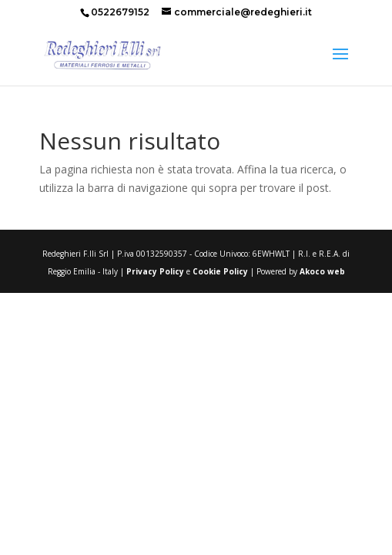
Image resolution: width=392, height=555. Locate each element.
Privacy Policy (155, 271)
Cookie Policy (219, 271)
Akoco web (322, 271)
